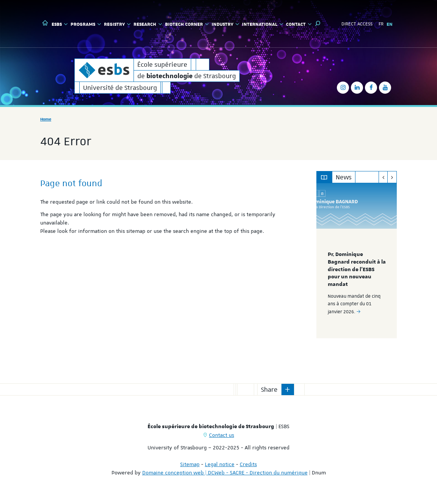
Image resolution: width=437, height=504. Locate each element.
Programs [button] (86, 24)
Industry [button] (225, 24)
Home (46, 119)
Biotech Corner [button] (187, 24)
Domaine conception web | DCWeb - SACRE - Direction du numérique (225, 473)
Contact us (222, 435)
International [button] (263, 24)
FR (381, 24)
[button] (318, 24)
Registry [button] (117, 24)
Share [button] (269, 389)
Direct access (357, 24)
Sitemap (190, 464)
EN (390, 24)
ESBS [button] (60, 24)
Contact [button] (299, 24)
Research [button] (148, 24)
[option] (357, 261)
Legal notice (220, 464)
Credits (248, 464)
